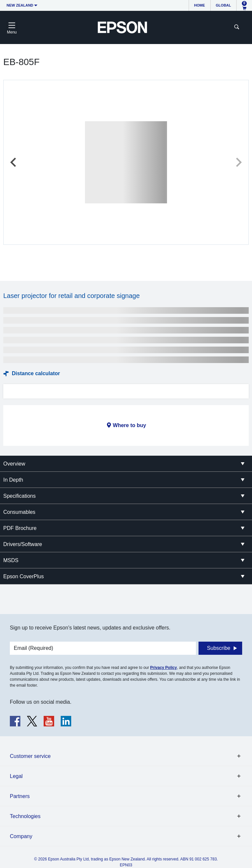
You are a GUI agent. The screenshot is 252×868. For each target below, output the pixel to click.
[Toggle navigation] (12, 27)
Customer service (30, 756)
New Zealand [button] (20, 5)
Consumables (19, 512)
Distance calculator (36, 373)
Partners (20, 796)
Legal (16, 776)
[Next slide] (238, 162)
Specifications (20, 496)
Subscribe (219, 648)
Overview (14, 464)
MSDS (11, 560)
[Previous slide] (14, 162)
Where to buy (129, 425)
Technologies (25, 816)
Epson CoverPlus (24, 576)
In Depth (13, 480)
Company (21, 836)
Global (223, 5)
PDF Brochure (20, 528)
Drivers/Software (23, 544)
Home (200, 5)
